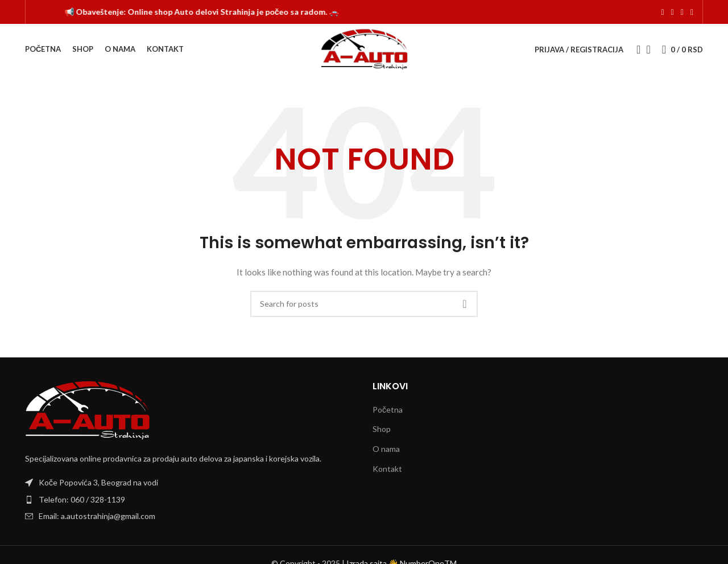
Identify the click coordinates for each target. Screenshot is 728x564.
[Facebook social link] (663, 12)
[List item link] (190, 500)
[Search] (635, 50)
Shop (382, 429)
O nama (386, 449)
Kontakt (387, 469)
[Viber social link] (692, 12)
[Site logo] (364, 49)
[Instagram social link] (673, 12)
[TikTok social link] (682, 12)
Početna (388, 409)
